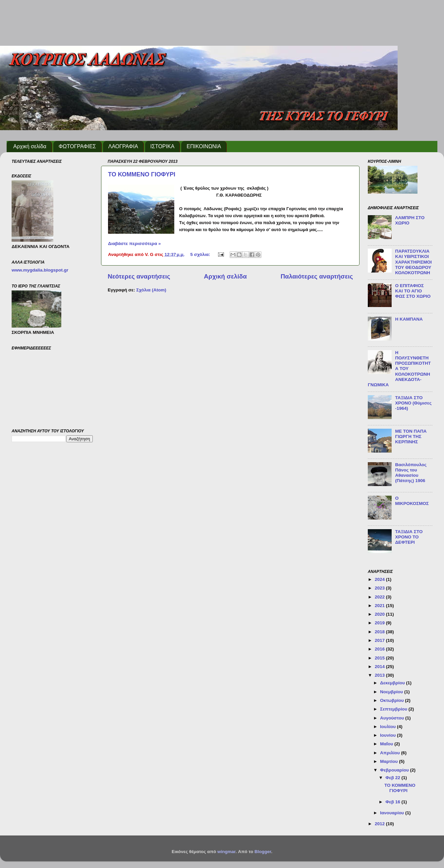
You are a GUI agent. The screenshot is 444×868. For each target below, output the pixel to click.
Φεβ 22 (393, 778)
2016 (380, 649)
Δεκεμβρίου (393, 683)
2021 (380, 606)
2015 (380, 658)
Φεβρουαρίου (395, 770)
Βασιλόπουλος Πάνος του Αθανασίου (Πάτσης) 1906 (411, 473)
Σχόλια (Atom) (151, 290)
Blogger (263, 852)
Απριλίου (390, 753)
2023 (380, 588)
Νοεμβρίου (392, 692)
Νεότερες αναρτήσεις (139, 276)
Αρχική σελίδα (30, 146)
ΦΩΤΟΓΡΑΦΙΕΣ (77, 146)
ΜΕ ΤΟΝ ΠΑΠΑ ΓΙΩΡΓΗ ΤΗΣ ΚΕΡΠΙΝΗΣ (411, 436)
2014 (380, 667)
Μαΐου (387, 744)
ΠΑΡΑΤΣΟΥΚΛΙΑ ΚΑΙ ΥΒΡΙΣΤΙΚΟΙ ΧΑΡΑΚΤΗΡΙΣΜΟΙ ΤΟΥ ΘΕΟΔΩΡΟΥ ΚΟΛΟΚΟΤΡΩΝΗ (413, 262)
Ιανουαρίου (393, 813)
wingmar (226, 852)
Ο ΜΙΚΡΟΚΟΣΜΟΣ (412, 501)
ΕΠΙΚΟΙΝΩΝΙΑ (204, 146)
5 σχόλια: (201, 254)
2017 (380, 640)
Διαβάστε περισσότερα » (134, 244)
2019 (380, 623)
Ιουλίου (388, 727)
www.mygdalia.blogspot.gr (40, 270)
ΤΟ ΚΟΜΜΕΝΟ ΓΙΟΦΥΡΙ (142, 174)
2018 (380, 632)
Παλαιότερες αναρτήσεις (317, 276)
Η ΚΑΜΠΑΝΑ (409, 319)
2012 (380, 824)
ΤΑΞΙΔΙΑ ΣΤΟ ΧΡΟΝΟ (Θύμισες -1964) (413, 403)
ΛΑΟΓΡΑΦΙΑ (123, 146)
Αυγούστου (393, 718)
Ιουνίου (388, 735)
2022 (380, 597)
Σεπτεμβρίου (394, 709)
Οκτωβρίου (392, 700)
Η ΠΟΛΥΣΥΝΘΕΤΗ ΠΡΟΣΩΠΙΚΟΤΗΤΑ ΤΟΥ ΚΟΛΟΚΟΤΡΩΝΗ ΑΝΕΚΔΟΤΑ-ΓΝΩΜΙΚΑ (399, 369)
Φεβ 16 (393, 802)
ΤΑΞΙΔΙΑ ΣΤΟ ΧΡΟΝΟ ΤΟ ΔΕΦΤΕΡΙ (409, 537)
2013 (380, 675)
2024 (380, 579)
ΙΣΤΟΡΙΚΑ (163, 146)
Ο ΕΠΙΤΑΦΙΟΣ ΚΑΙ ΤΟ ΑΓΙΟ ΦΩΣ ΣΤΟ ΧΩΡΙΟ (413, 291)
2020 (380, 614)
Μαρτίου (389, 761)
